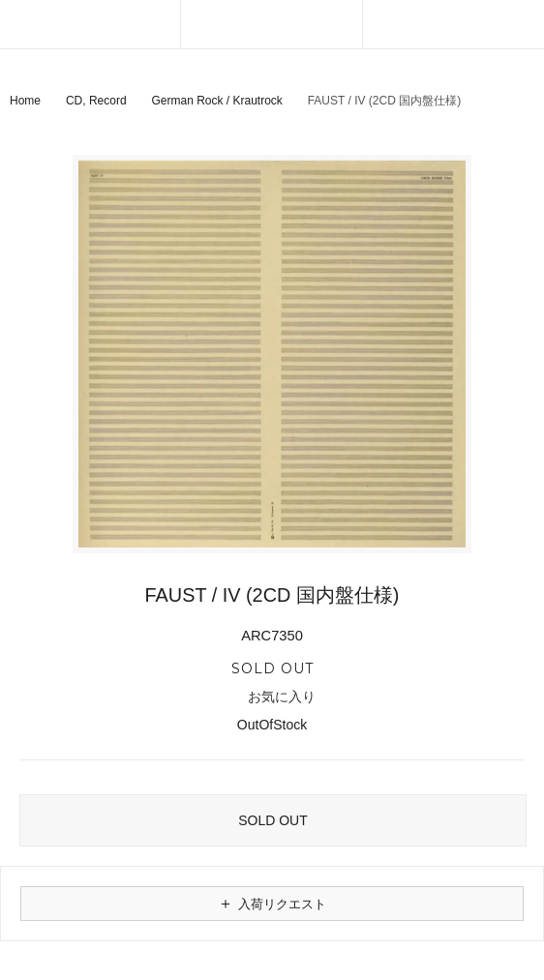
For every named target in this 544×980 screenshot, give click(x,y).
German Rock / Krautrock (216, 101)
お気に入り (272, 698)
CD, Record (96, 101)
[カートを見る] (453, 24)
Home (25, 101)
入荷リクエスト (272, 904)
